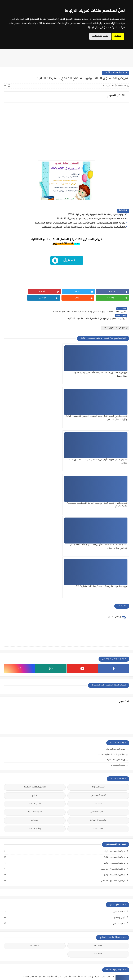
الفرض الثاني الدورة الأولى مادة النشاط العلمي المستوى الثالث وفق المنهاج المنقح (69, 363)
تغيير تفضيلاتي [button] (100, 36)
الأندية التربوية (98, 603)
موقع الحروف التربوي (116, 565)
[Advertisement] (66, 130)
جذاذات (98, 620)
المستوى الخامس (55, 919)
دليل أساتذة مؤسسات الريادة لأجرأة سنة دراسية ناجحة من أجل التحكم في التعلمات (84, 227)
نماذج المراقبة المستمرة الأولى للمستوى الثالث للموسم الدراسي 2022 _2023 (68, 407)
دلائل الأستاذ (35, 620)
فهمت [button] (118, 36)
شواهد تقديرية (35, 628)
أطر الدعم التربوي (10, 910)
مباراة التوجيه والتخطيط (10, 941)
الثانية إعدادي (119, 740)
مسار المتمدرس (117, 581)
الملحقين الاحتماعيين (32, 919)
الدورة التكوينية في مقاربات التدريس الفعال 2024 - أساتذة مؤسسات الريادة (115, 913)
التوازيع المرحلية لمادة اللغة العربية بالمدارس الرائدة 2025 (97, 215)
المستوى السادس (55, 930)
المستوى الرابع (78, 929)
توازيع (35, 611)
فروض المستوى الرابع (115, 691)
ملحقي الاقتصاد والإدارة (10, 964)
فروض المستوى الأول (115, 667)
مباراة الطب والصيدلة (32, 953)
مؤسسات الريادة (98, 636)
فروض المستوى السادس (113, 697)
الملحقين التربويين (10, 919)
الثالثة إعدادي (119, 728)
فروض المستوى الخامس (113, 685)
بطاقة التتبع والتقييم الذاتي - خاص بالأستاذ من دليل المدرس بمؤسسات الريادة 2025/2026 (80, 223)
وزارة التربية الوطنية (116, 576)
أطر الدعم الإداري (32, 910)
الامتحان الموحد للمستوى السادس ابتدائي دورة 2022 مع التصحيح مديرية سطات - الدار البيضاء (69, 810)
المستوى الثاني (78, 918)
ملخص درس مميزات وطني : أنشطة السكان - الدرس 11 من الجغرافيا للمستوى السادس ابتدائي (69, 792)
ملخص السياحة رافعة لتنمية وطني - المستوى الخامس (87, 880)
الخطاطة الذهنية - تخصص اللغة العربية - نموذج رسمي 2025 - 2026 (91, 219)
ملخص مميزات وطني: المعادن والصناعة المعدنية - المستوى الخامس (80, 827)
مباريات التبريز (32, 962)
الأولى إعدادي (119, 734)
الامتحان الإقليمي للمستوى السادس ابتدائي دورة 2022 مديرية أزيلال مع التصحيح (76, 845)
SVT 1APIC (98, 762)
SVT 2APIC (35, 762)
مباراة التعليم (32, 940)
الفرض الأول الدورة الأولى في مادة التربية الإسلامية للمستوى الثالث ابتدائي (110, 407)
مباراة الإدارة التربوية (10, 930)
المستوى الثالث (56, 910)
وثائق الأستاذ (35, 645)
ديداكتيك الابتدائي (98, 628)
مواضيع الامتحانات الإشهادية (112, 571)
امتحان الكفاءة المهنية (35, 603)
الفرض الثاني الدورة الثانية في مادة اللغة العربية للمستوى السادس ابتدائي (79, 862)
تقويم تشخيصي (98, 611)
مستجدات (98, 645)
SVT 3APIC (98, 770)
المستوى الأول (78, 910)
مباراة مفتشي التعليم (10, 953)
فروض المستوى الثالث (116, 73)
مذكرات (35, 636)
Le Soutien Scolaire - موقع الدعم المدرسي (83, 975)
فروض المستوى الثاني (115, 679)
